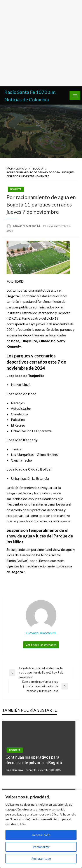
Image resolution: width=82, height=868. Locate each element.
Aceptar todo (41, 835)
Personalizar (41, 847)
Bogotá (38, 169)
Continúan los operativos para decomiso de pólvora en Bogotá (34, 760)
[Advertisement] (41, 43)
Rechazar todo (41, 858)
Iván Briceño (14, 770)
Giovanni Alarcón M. (27, 226)
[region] (41, 829)
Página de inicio (17, 169)
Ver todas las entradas (41, 645)
